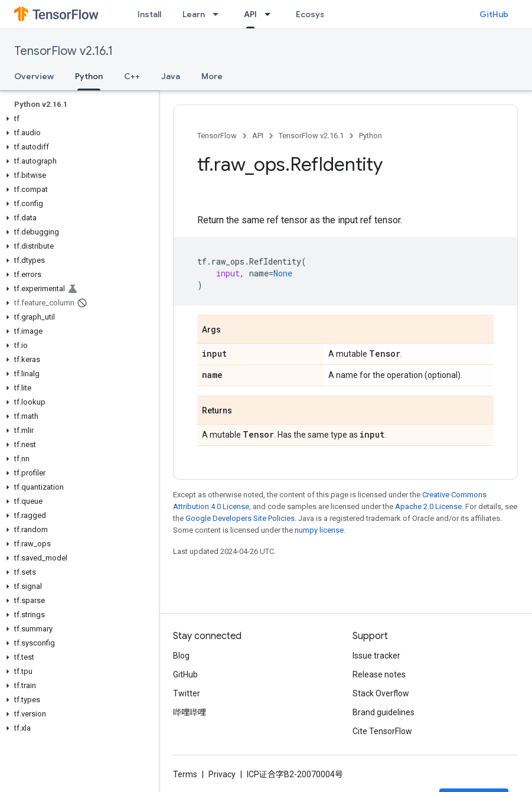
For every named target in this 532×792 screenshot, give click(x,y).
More (212, 76)
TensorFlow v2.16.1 (63, 51)
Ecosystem (318, 14)
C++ (132, 76)
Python (371, 136)
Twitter (187, 693)
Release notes (379, 674)
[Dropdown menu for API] (271, 14)
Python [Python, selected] (89, 76)
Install (149, 14)
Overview (34, 76)
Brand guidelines (384, 712)
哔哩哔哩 (190, 712)
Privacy (222, 774)
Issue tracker (376, 656)
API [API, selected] (250, 14)
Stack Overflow (381, 693)
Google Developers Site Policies (240, 518)
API (258, 136)
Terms (185, 774)
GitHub (494, 14)
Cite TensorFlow (382, 731)
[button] (77, 119)
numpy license (319, 530)
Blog (181, 656)
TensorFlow (217, 136)
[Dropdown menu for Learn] (219, 14)
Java (171, 76)
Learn (194, 14)
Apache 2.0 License (428, 506)
